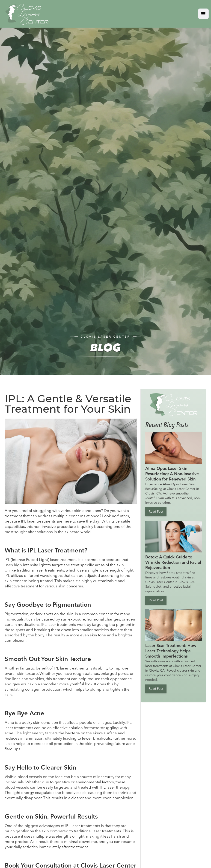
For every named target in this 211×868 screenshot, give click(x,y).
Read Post (156, 512)
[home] (25, 14)
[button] (203, 14)
